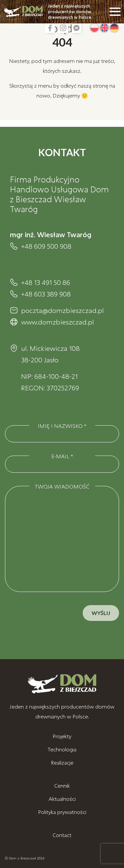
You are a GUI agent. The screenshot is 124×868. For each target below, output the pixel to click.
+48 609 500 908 (46, 246)
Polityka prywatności (62, 812)
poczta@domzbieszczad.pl (62, 310)
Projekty (62, 736)
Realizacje (62, 762)
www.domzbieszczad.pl (58, 322)
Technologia (62, 749)
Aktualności (62, 799)
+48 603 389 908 (46, 294)
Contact (62, 835)
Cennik (62, 785)
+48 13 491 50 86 (46, 282)
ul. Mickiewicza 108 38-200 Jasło (50, 354)
